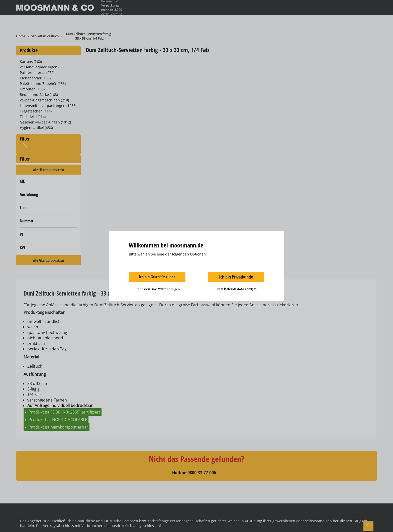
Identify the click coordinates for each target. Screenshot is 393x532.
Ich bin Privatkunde (236, 277)
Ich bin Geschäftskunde (157, 277)
